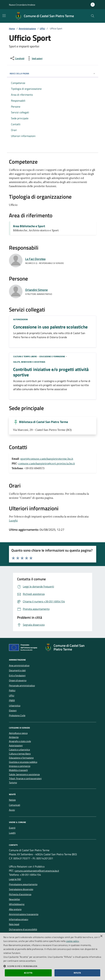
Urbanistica (15, 706)
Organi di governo (18, 680)
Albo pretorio (15, 909)
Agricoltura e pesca (18, 733)
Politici (12, 690)
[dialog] (52, 956)
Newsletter (15, 899)
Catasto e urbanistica (19, 750)
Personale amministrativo (22, 686)
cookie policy (73, 941)
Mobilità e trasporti (18, 770)
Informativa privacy (19, 919)
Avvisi (12, 810)
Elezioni (13, 710)
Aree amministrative (19, 665)
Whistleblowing (17, 904)
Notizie (12, 800)
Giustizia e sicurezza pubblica (23, 762)
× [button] (101, 936)
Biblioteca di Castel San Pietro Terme (44, 422)
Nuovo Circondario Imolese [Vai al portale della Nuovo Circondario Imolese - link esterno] (22, 5)
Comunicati (15, 805)
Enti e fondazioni (17, 675)
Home (12, 29)
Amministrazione (27, 29)
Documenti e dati (17, 670)
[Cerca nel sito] (93, 16)
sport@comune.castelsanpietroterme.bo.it (47, 459)
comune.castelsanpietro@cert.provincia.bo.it (47, 463)
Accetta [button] (28, 973)
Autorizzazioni (20, 319)
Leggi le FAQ (15, 879)
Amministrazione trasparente (24, 914)
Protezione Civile (17, 715)
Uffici (42, 29)
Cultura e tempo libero (25, 356)
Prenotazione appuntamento (23, 884)
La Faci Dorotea (35, 259)
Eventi (12, 828)
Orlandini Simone (36, 290)
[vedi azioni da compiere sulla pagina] (34, 58)
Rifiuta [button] (77, 973)
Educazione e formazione (52, 356)
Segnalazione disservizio (21, 889)
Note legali (14, 924)
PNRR (12, 700)
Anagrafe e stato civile (20, 741)
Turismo (13, 783)
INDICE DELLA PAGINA (53, 73)
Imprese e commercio (20, 766)
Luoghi (13, 521)
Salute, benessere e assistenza (29, 362)
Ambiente (14, 737)
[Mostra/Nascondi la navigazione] (4, 16)
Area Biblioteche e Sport (29, 226)
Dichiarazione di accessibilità (23, 929)
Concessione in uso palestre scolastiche (50, 327)
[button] (52, 966)
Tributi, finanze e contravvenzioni (25, 779)
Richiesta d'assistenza (20, 894)
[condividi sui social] (17, 58)
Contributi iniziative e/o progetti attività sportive (51, 372)
